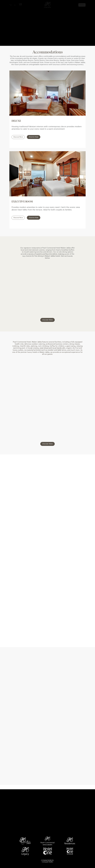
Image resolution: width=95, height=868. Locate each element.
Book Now (82, 5)
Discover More (18, 137)
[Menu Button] (11, 5)
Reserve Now (34, 137)
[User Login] (15, 5)
